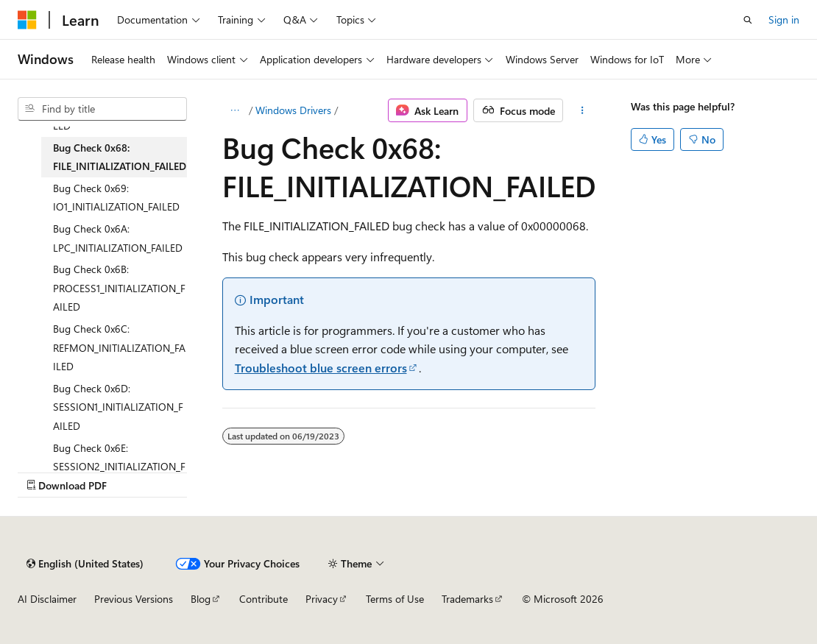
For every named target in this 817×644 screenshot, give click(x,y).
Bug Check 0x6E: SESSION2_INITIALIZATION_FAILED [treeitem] (119, 467)
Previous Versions (134, 599)
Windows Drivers (293, 110)
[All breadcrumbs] (235, 110)
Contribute (264, 599)
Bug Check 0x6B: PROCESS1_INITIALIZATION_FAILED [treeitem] (119, 288)
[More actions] (582, 110)
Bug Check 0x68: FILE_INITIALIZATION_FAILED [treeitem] (120, 157)
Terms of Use (395, 599)
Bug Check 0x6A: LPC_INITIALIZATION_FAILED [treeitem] (118, 238)
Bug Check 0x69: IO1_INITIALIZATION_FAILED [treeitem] (116, 198)
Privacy (322, 599)
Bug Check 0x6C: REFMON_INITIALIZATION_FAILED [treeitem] (119, 347)
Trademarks (467, 599)
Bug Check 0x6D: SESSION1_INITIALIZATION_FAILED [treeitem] (118, 407)
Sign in (784, 20)
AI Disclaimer (47, 599)
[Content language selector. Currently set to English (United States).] (85, 564)
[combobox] (102, 109)
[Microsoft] (27, 20)
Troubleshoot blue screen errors (321, 368)
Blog (201, 599)
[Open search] (748, 20)
